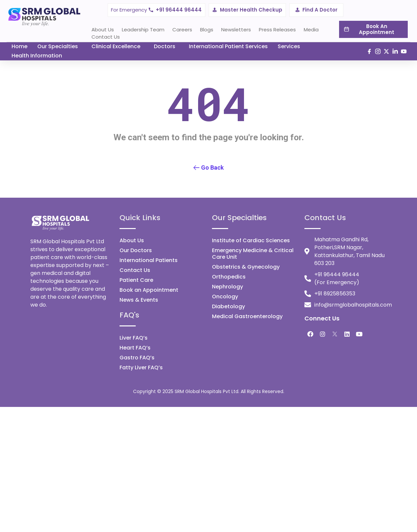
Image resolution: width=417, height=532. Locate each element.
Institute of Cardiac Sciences (251, 240)
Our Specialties (58, 46)
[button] (209, 168)
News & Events (139, 300)
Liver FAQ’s (134, 338)
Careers (182, 30)
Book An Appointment (377, 29)
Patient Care (136, 280)
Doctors (165, 46)
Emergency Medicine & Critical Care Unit (253, 254)
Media (311, 30)
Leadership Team (143, 30)
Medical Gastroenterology (247, 316)
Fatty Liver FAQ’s (141, 367)
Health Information (37, 56)
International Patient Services (228, 46)
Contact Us (106, 37)
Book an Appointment (149, 290)
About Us (103, 30)
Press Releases (277, 30)
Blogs (207, 30)
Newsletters (236, 30)
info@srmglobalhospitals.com (353, 305)
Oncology (225, 297)
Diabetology (228, 306)
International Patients (149, 260)
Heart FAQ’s (135, 348)
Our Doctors (136, 250)
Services (289, 46)
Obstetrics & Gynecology (246, 267)
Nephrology (227, 287)
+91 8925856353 (335, 294)
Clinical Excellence (116, 46)
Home (19, 46)
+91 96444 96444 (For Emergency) (337, 278)
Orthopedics (229, 277)
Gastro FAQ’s (137, 358)
